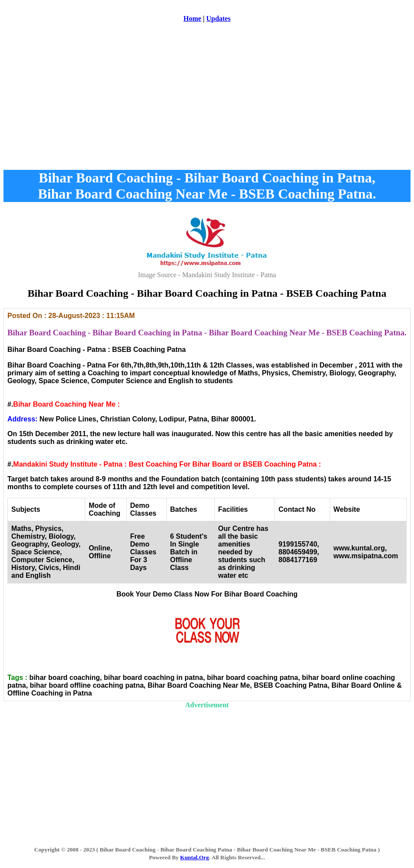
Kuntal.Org (195, 857)
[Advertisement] (207, 99)
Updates (219, 18)
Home (192, 18)
